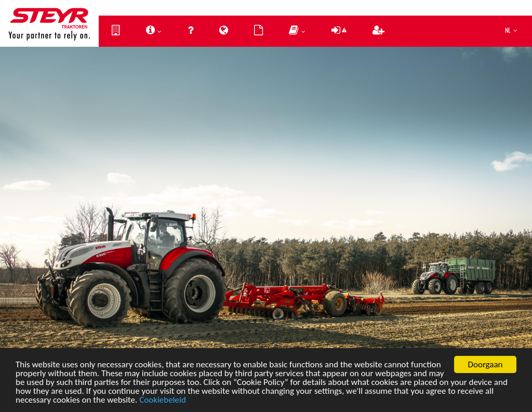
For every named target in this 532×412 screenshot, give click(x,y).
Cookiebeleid (163, 402)
